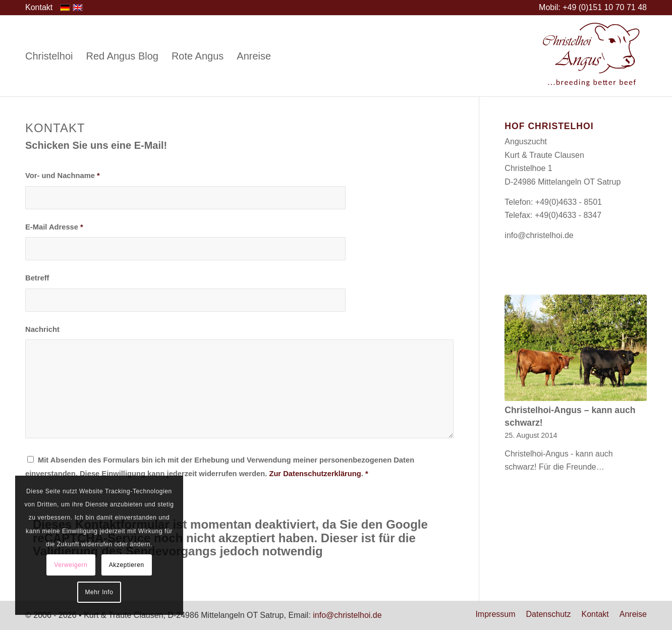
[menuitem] (39, 8)
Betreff (37, 278)
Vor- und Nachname (63, 176)
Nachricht (42, 329)
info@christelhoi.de (539, 235)
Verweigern (71, 565)
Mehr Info (99, 592)
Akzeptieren (127, 565)
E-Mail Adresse (54, 227)
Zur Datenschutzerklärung (315, 474)
